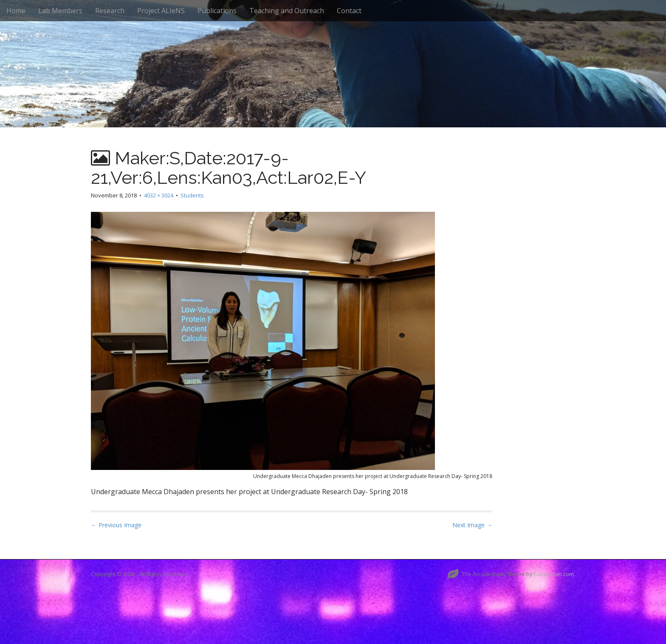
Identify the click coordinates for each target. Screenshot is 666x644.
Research (110, 11)
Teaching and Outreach (287, 11)
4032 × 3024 (159, 195)
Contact (349, 11)
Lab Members (60, 11)
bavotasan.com (554, 574)
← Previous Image (116, 525)
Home (16, 11)
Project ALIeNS (161, 11)
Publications (217, 11)
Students (192, 195)
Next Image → (472, 525)
